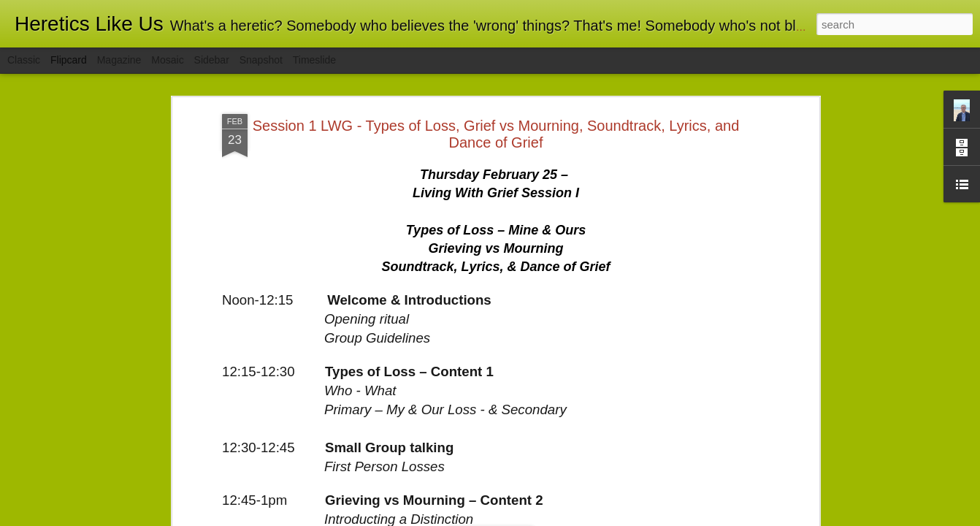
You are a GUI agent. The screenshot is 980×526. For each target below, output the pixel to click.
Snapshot (261, 60)
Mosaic (167, 60)
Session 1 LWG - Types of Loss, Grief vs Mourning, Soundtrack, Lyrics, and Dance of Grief (496, 134)
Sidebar (212, 60)
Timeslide (314, 60)
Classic (24, 60)
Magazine (119, 60)
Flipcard (69, 60)
